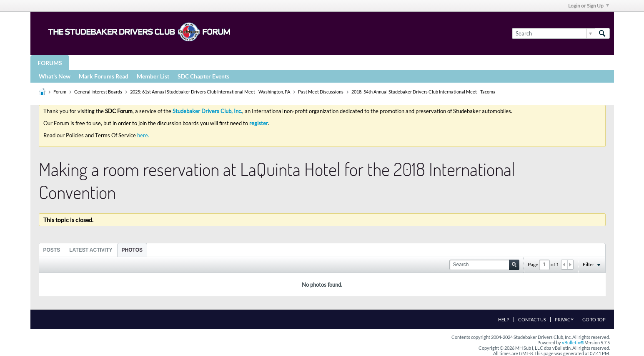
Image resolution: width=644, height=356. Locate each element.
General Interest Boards (98, 92)
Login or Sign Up (589, 6)
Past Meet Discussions (321, 92)
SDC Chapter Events (203, 76)
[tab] (52, 250)
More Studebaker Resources (298, 62)
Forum (60, 92)
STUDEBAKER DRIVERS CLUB (154, 62)
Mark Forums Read (104, 76)
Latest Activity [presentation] (91, 250)
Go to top (594, 319)
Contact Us (532, 319)
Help (504, 319)
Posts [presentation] (52, 250)
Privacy (564, 319)
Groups (88, 62)
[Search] (553, 33)
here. (143, 135)
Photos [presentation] (132, 250)
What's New (55, 76)
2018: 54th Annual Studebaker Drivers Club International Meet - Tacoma (423, 92)
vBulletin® (573, 342)
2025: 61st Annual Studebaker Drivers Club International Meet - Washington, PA (210, 92)
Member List (153, 76)
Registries (223, 62)
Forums (50, 63)
